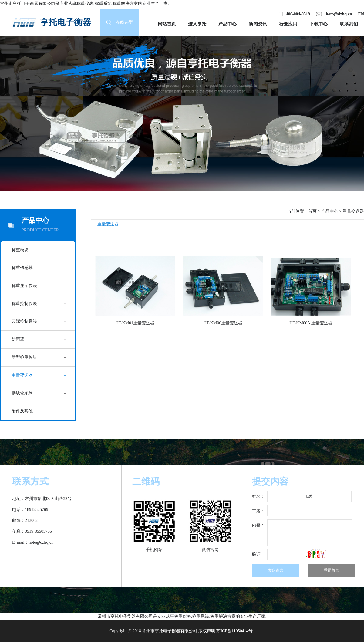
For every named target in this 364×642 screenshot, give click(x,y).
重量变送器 (22, 375)
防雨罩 (18, 339)
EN (361, 14)
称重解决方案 (125, 3)
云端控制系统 (24, 321)
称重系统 (103, 3)
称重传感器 (22, 268)
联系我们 (349, 24)
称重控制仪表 (24, 304)
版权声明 (207, 631)
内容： (258, 525)
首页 (312, 211)
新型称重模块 (24, 357)
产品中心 (227, 24)
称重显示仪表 (24, 286)
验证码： (256, 556)
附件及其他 (22, 411)
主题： (258, 511)
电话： (310, 497)
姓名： (258, 497)
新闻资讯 (258, 24)
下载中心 (318, 24)
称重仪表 (85, 3)
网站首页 (167, 24)
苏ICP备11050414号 (234, 631)
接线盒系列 (22, 393)
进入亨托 (197, 24)
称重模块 (20, 250)
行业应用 (288, 24)
